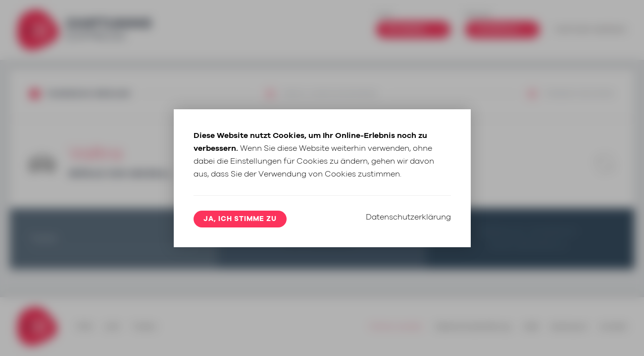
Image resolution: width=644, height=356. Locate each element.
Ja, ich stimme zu (240, 219)
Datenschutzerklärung (408, 217)
